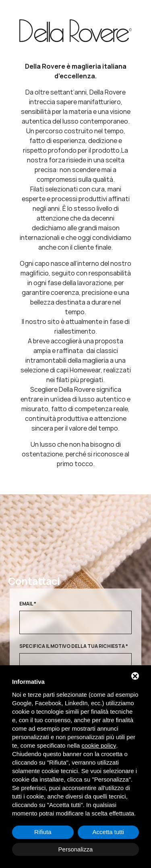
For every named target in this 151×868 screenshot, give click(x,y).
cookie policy (99, 745)
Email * (28, 604)
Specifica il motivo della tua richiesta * (74, 646)
